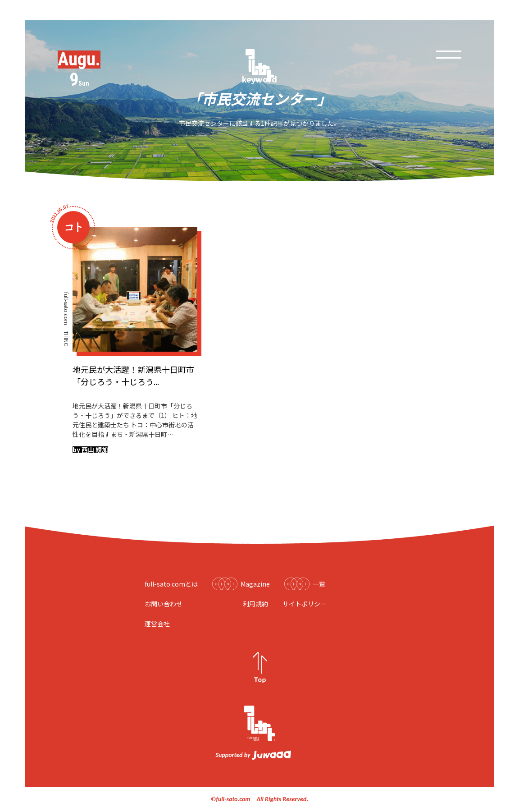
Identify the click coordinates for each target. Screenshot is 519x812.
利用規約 (255, 604)
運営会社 (157, 624)
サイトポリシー (305, 604)
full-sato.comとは (171, 584)
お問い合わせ (164, 604)
